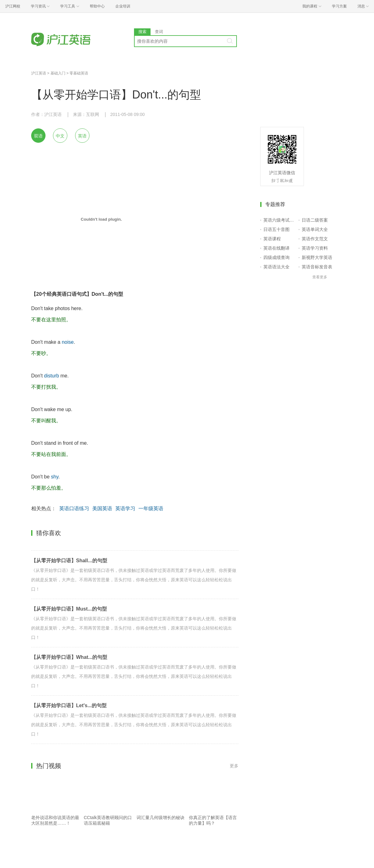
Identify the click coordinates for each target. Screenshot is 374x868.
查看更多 (320, 277)
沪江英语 (39, 73)
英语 (82, 136)
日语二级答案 (315, 220)
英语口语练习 (74, 508)
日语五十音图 (276, 229)
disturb (51, 376)
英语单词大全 (315, 229)
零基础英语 (79, 73)
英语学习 (125, 508)
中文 (60, 136)
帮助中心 (97, 6)
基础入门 (58, 73)
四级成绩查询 (276, 257)
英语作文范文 (315, 239)
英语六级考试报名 (280, 220)
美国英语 (102, 508)
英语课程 (272, 239)
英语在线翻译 (276, 248)
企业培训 (123, 6)
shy (55, 477)
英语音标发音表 (317, 267)
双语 (38, 136)
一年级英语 (151, 508)
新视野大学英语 (317, 257)
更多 (234, 766)
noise (68, 342)
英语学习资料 (315, 248)
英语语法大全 (276, 267)
